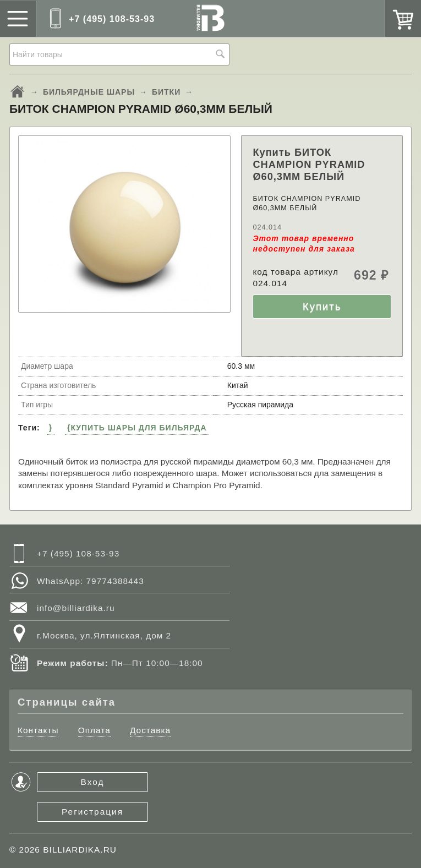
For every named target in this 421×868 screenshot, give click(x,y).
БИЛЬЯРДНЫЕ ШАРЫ (89, 92)
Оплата (94, 730)
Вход (93, 782)
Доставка (150, 730)
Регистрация (92, 812)
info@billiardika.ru (76, 608)
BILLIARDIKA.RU (80, 850)
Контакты (38, 730)
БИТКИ (166, 92)
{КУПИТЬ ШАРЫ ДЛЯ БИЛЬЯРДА (137, 428)
